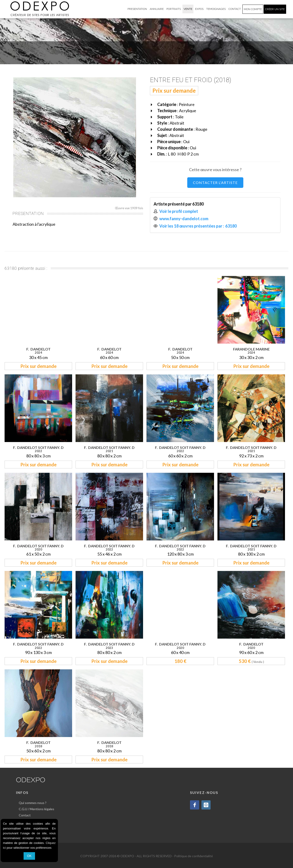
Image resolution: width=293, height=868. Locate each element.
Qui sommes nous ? (33, 803)
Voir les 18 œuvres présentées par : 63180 (198, 226)
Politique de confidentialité (194, 856)
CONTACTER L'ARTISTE (215, 182)
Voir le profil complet (179, 211)
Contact (25, 815)
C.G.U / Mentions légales (37, 809)
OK (29, 856)
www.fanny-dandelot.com (184, 219)
